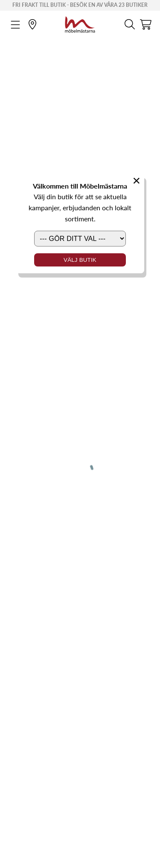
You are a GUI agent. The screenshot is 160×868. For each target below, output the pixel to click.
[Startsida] (80, 23)
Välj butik (80, 260)
